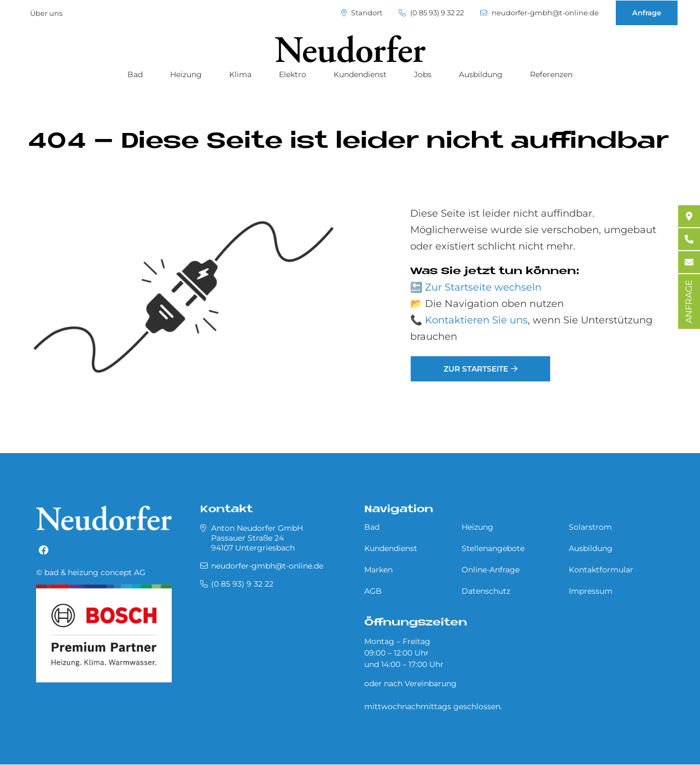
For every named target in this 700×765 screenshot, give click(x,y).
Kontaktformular (601, 570)
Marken (378, 570)
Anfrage (647, 13)
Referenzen (551, 74)
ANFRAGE (689, 302)
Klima (240, 74)
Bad (135, 74)
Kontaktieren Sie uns (476, 320)
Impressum (591, 591)
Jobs (423, 74)
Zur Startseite (476, 369)
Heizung (186, 74)
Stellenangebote (493, 548)
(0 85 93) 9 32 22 (431, 13)
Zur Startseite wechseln (483, 287)
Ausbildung (481, 74)
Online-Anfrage (491, 570)
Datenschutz (486, 591)
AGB (373, 591)
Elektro (293, 74)
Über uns (46, 13)
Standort (362, 13)
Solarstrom (590, 527)
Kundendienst (360, 74)
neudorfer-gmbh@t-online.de (539, 13)
